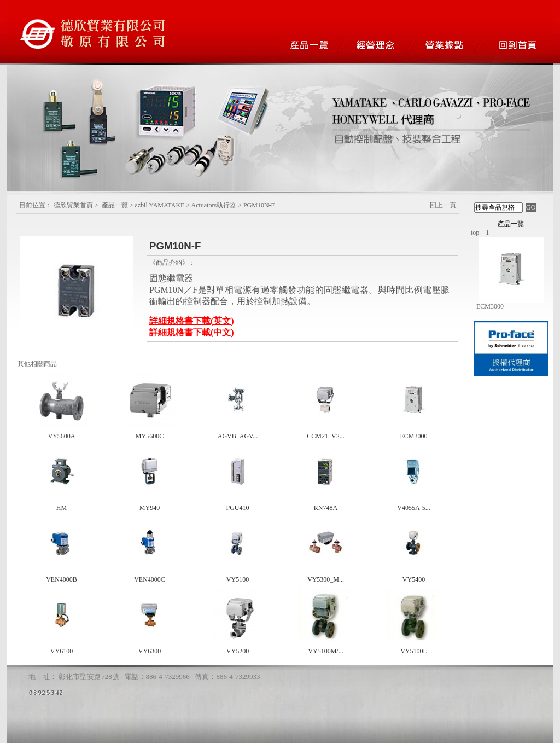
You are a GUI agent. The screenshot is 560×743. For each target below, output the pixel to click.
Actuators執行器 (214, 205)
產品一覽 (115, 205)
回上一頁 (443, 205)
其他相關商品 (37, 364)
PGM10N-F (259, 205)
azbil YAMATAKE (159, 205)
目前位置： (36, 205)
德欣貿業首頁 (73, 205)
